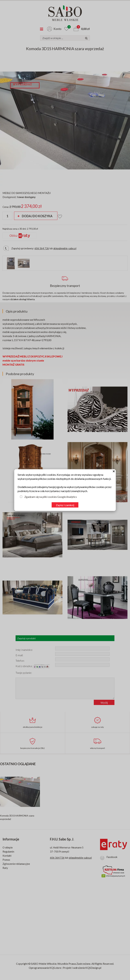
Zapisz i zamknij (65, 505)
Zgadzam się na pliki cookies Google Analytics (51, 497)
